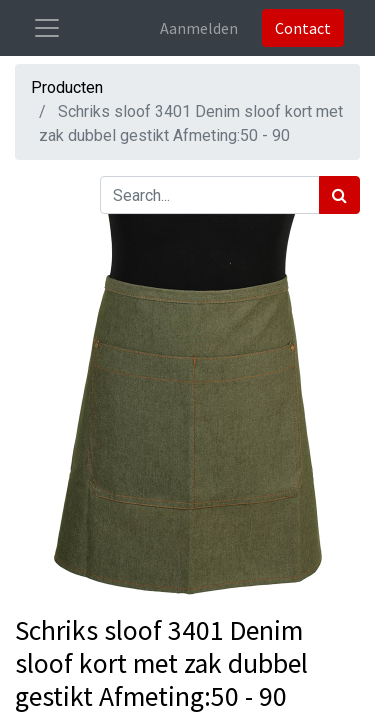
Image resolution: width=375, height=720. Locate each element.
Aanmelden (199, 28)
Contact (303, 28)
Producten (67, 87)
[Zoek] (339, 195)
